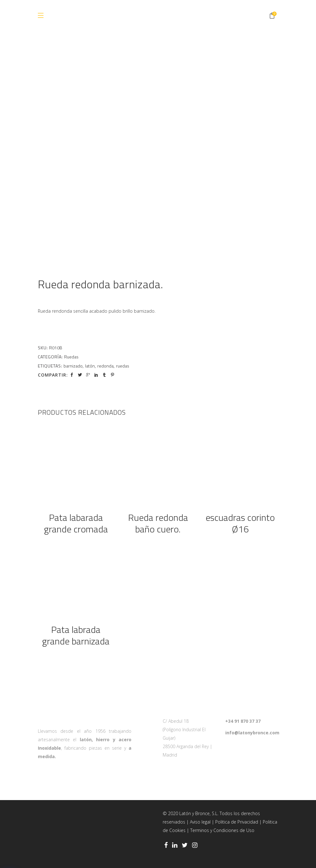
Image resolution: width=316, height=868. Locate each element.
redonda (105, 366)
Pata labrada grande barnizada (76, 635)
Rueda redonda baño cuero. (158, 523)
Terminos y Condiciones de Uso (222, 830)
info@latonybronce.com (252, 733)
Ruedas (71, 357)
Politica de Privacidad (237, 822)
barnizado (73, 366)
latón (90, 366)
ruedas (123, 366)
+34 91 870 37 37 (243, 721)
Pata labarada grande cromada (76, 523)
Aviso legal (200, 822)
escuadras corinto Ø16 (240, 523)
